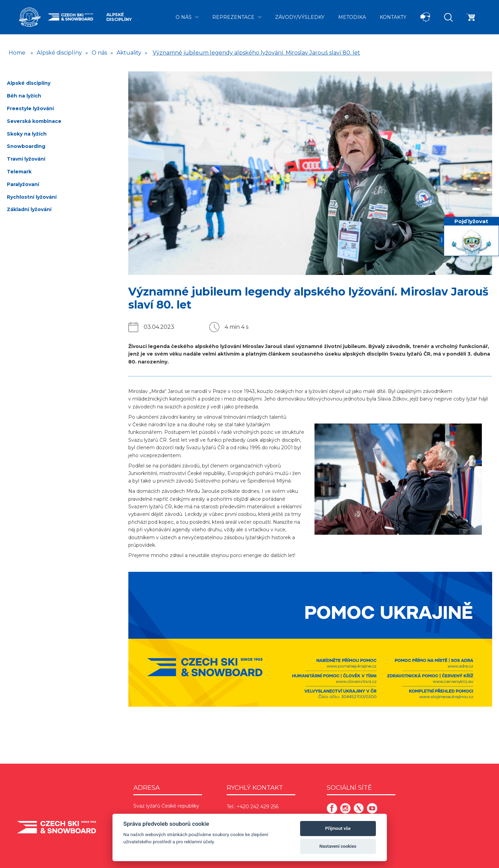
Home (17, 53)
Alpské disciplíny (119, 17)
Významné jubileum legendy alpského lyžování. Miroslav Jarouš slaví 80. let (256, 53)
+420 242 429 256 (258, 807)
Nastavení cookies (338, 846)
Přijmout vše (338, 828)
